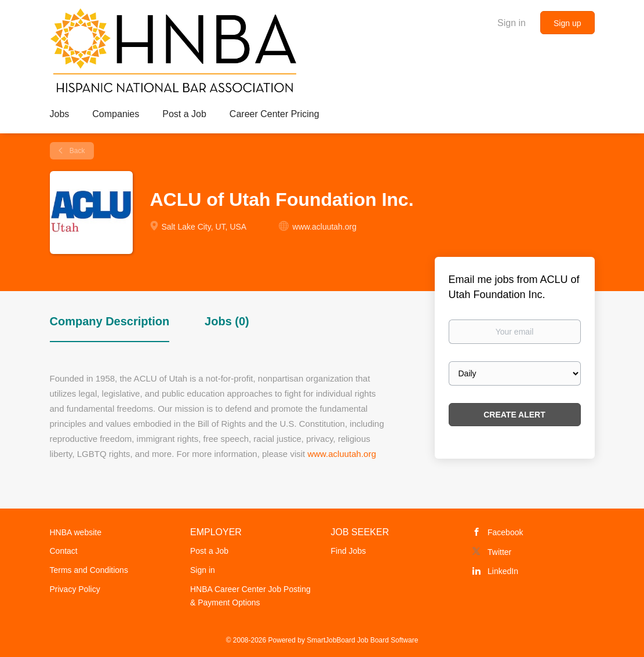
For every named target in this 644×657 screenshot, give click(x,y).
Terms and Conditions (89, 570)
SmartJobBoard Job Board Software (362, 640)
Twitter (499, 552)
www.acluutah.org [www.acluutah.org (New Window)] (325, 227)
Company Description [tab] (110, 321)
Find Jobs (349, 551)
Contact (64, 551)
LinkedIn (503, 571)
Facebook (505, 532)
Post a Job (209, 551)
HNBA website (76, 532)
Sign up (567, 23)
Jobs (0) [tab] (227, 321)
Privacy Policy (75, 589)
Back (77, 151)
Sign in (512, 23)
